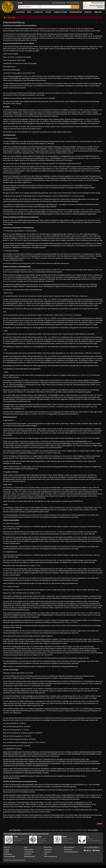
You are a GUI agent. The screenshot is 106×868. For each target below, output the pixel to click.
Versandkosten (29, 852)
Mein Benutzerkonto (59, 3)
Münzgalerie (68, 850)
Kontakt (7, 850)
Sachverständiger (10, 856)
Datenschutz (48, 850)
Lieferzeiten (28, 854)
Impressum (48, 852)
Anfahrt (6, 852)
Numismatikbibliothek (71, 852)
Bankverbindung (29, 856)
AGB (46, 854)
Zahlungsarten (29, 850)
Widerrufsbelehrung (50, 856)
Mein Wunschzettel (73, 3)
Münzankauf (8, 854)
